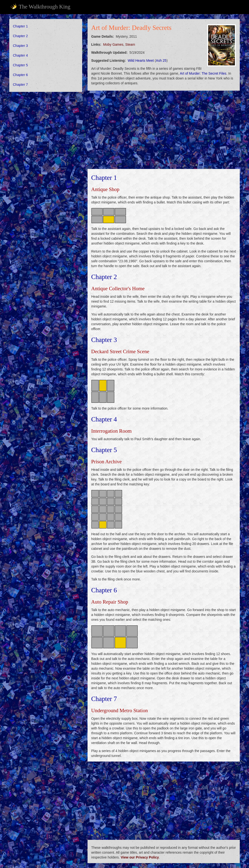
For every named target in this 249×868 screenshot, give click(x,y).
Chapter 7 (20, 85)
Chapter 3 (20, 46)
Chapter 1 (20, 26)
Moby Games (113, 44)
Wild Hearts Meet (141, 61)
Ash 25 (161, 61)
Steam (130, 44)
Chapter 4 (20, 55)
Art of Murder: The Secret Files (203, 73)
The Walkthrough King (40, 7)
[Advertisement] (46, 127)
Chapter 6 (20, 75)
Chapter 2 (20, 36)
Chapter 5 (20, 65)
